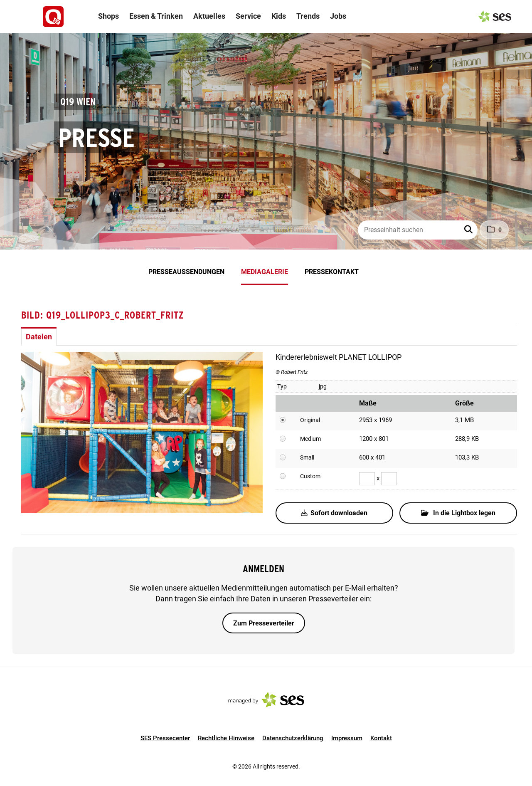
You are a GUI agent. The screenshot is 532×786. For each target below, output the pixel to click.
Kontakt (381, 738)
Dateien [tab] (39, 337)
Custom (310, 476)
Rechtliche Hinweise (226, 738)
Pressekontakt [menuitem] (332, 272)
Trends (308, 16)
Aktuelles (209, 16)
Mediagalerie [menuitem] (265, 272)
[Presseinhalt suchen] (418, 230)
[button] (469, 230)
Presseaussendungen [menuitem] (186, 272)
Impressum (347, 738)
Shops (108, 16)
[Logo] (53, 17)
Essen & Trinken (156, 16)
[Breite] (367, 479)
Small (307, 457)
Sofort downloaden (334, 513)
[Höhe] (389, 479)
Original (310, 420)
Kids (279, 16)
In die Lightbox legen (458, 513)
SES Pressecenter (165, 738)
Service (248, 16)
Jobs (338, 16)
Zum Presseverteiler (264, 623)
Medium (310, 439)
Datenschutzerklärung (293, 738)
